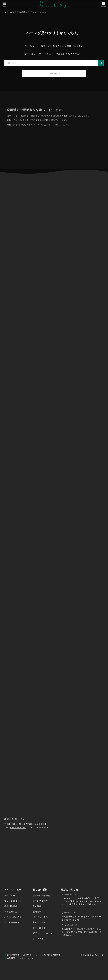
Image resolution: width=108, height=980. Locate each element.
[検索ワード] (54, 63)
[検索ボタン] (103, 5)
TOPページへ (54, 74)
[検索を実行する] (101, 63)
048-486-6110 (18, 828)
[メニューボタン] (5, 5)
